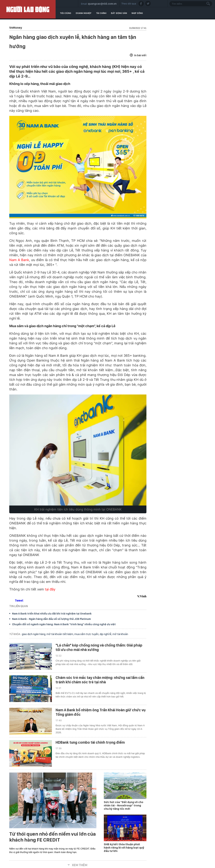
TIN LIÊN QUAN (19, 606)
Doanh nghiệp (84, 13)
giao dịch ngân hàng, (34, 634)
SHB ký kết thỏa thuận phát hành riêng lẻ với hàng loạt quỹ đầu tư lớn (124, 848)
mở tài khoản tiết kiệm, (60, 634)
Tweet (19, 601)
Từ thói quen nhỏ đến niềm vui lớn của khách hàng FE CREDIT (53, 837)
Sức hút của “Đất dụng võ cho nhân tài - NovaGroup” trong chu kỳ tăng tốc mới (124, 805)
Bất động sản (119, 13)
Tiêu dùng (66, 13)
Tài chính (101, 13)
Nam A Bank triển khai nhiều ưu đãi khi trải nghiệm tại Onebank (52, 614)
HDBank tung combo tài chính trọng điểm (90, 742)
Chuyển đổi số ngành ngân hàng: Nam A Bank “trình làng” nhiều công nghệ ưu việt (64, 624)
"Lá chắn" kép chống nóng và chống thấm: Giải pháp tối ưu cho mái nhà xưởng (99, 647)
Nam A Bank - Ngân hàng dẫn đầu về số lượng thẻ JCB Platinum (51, 619)
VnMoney (16, 28)
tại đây (50, 589)
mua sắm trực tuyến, (87, 634)
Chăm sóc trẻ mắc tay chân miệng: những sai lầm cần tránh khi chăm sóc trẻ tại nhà (100, 680)
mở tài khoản (120, 634)
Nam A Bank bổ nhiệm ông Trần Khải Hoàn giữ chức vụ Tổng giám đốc (101, 712)
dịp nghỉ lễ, (106, 634)
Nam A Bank (19, 260)
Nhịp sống (137, 13)
